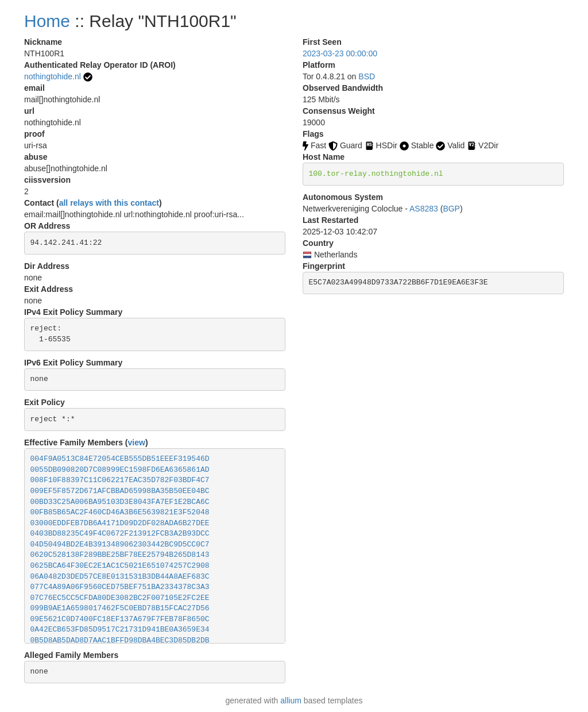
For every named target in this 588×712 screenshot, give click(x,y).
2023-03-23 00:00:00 (340, 53)
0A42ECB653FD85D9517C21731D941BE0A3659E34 (120, 630)
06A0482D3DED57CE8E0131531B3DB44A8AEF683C (120, 577)
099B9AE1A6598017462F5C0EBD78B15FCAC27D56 (120, 608)
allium (291, 701)
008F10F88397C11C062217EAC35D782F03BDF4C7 (120, 480)
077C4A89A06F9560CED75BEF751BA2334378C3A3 (120, 587)
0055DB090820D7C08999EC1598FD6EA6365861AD (120, 470)
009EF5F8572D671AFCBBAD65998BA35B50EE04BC (120, 491)
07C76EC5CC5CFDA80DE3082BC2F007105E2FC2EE (120, 598)
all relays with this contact (109, 203)
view (137, 442)
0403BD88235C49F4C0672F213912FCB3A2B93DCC (120, 534)
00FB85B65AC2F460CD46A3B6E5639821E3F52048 (120, 512)
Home (47, 21)
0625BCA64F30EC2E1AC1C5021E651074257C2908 (120, 566)
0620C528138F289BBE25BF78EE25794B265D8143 (120, 555)
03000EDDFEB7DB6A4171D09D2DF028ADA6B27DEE (120, 523)
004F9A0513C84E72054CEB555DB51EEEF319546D (120, 459)
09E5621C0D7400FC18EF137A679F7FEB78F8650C (120, 619)
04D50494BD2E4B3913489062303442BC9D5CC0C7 (120, 544)
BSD (367, 76)
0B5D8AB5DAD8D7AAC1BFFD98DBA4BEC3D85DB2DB (120, 640)
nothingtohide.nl (53, 76)
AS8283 (424, 209)
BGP (451, 209)
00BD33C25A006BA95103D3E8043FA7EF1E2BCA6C (120, 502)
